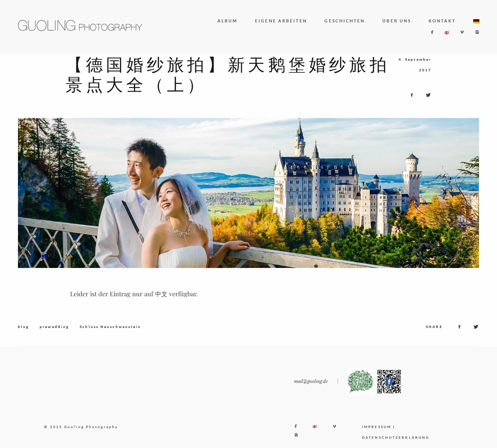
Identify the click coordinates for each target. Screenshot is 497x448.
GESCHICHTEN (345, 21)
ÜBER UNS (397, 21)
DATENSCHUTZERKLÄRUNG (396, 443)
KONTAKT (442, 21)
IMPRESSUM (377, 432)
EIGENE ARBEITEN (281, 21)
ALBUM (228, 21)
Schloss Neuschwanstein (110, 332)
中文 (161, 295)
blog (23, 332)
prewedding (54, 332)
